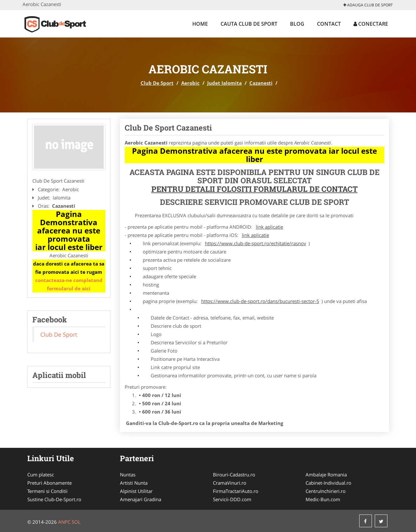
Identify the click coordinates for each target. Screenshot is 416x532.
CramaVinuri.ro (230, 483)
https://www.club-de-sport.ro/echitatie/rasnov (256, 243)
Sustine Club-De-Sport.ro (54, 499)
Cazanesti (261, 83)
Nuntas (128, 475)
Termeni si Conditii (47, 491)
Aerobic (190, 83)
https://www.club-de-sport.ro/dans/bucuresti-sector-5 (260, 301)
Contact (329, 24)
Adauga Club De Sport (368, 5)
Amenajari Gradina (141, 499)
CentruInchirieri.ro (326, 491)
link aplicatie (269, 227)
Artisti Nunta (134, 483)
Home (200, 24)
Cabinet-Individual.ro (328, 483)
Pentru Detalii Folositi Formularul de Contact (254, 189)
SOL (76, 522)
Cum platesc (41, 475)
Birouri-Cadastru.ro (234, 475)
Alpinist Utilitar (136, 491)
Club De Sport (157, 83)
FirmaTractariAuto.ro (236, 491)
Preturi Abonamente (50, 483)
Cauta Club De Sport (249, 24)
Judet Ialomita (225, 83)
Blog (297, 24)
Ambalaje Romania (326, 475)
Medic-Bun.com (323, 499)
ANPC (64, 522)
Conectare (371, 24)
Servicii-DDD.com (232, 499)
